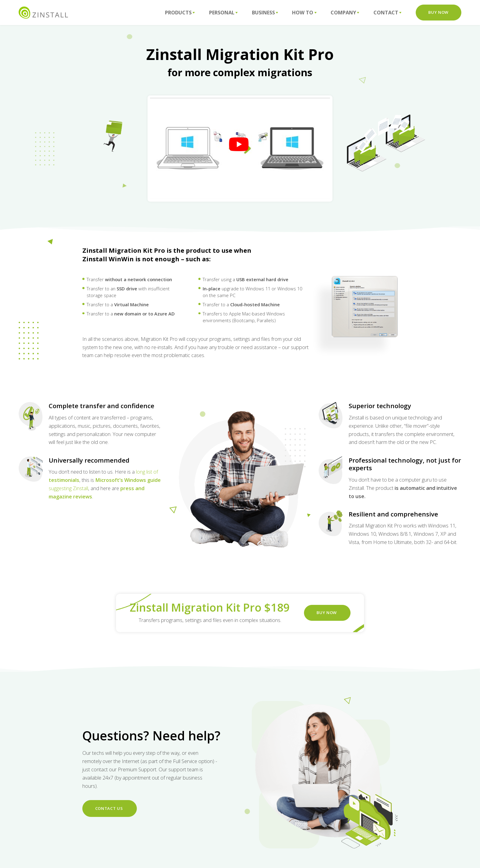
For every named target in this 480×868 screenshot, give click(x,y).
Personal (223, 13)
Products (180, 13)
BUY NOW (327, 613)
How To (304, 13)
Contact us (110, 808)
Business (265, 13)
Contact (388, 13)
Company (345, 13)
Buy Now (438, 12)
